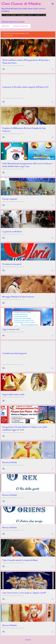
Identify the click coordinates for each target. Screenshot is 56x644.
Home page (5, 26)
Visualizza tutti (7, 36)
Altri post (28, 640)
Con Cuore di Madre (21, 4)
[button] (53, 69)
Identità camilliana (21, 26)
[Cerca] (49, 4)
